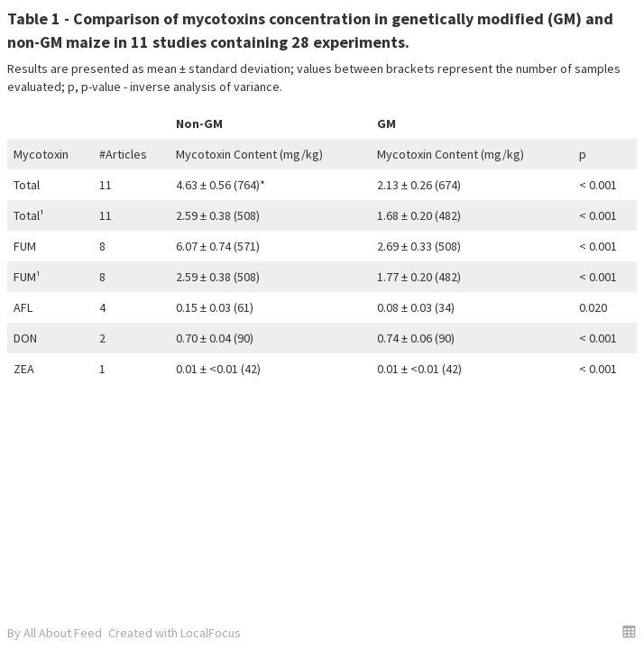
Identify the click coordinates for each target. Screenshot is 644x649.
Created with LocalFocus (175, 633)
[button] (629, 631)
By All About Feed (55, 633)
